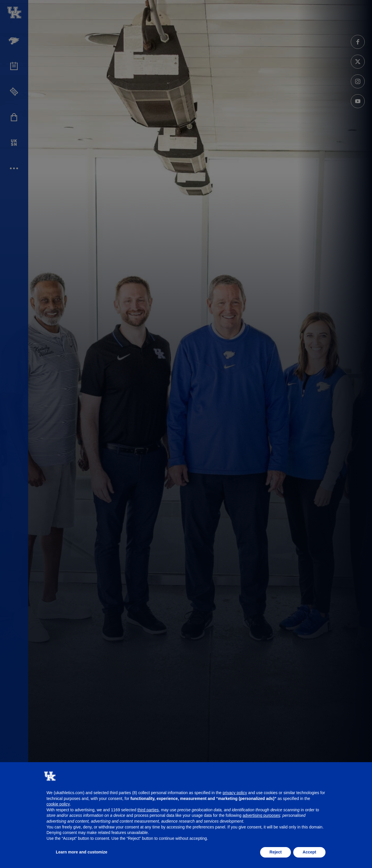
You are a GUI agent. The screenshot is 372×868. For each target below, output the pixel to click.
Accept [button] (309, 852)
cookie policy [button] (58, 804)
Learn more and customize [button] (82, 852)
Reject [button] (276, 852)
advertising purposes (261, 815)
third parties (148, 810)
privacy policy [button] (235, 793)
